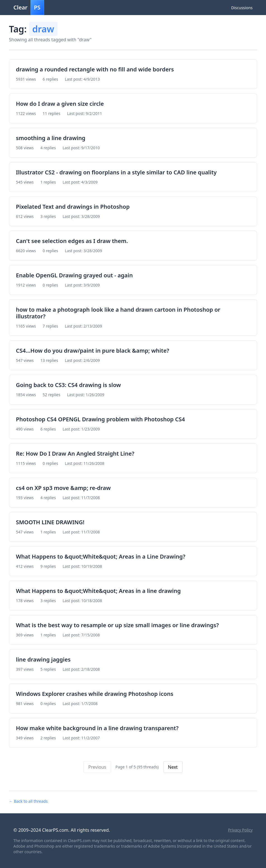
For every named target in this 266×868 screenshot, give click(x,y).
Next (173, 767)
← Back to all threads (28, 801)
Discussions (242, 8)
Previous (97, 767)
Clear (29, 8)
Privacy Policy (240, 830)
